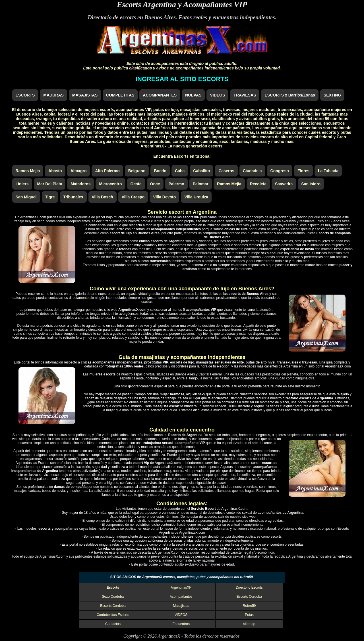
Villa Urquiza (196, 197)
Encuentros (181, 624)
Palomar (201, 184)
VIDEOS (217, 95)
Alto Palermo (107, 171)
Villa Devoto (164, 197)
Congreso (280, 171)
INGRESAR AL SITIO (182, 79)
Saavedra (284, 184)
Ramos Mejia (28, 171)
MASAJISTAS (85, 95)
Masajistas (181, 606)
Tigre (50, 197)
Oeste (136, 184)
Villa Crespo (133, 197)
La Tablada (328, 171)
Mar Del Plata (50, 184)
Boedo (160, 171)
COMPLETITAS (120, 95)
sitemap (249, 624)
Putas (249, 615)
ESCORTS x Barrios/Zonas (290, 95)
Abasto (55, 171)
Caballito (201, 171)
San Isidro (311, 184)
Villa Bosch (103, 197)
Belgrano (137, 171)
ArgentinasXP (181, 587)
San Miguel (26, 197)
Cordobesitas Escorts (113, 615)
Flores (303, 171)
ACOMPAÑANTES (160, 95)
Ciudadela (252, 171)
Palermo (176, 184)
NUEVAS (193, 95)
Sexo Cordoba (113, 597)
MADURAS (53, 95)
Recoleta (258, 184)
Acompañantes (181, 597)
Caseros (226, 171)
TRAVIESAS (245, 95)
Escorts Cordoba (249, 597)
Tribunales (73, 197)
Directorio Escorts (249, 587)
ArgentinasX (169, 636)
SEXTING (332, 95)
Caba (180, 171)
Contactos (113, 624)
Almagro (79, 171)
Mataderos (80, 184)
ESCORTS (25, 95)
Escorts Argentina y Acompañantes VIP (182, 4)
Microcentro (110, 184)
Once (155, 184)
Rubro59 (249, 606)
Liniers (22, 184)
